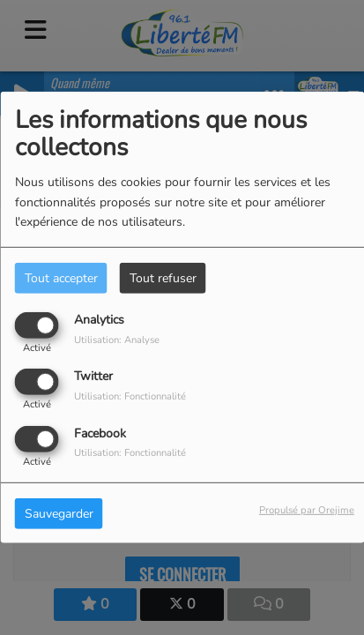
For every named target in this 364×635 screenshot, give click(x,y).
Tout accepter (61, 278)
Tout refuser (163, 278)
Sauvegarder (59, 513)
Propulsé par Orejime (307, 509)
